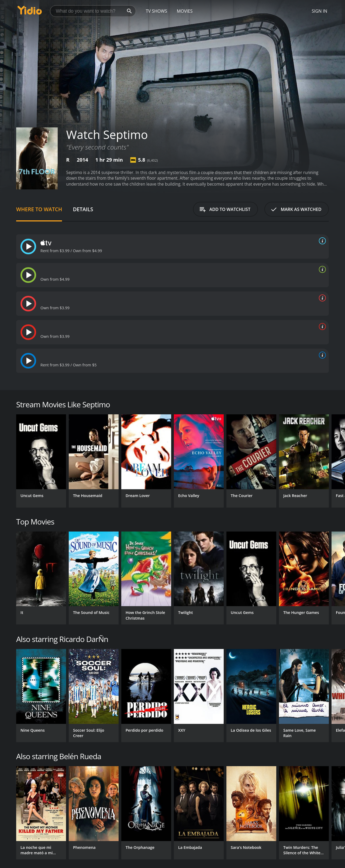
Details (83, 209)
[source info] (321, 241)
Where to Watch (39, 209)
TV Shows (156, 11)
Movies (185, 11)
